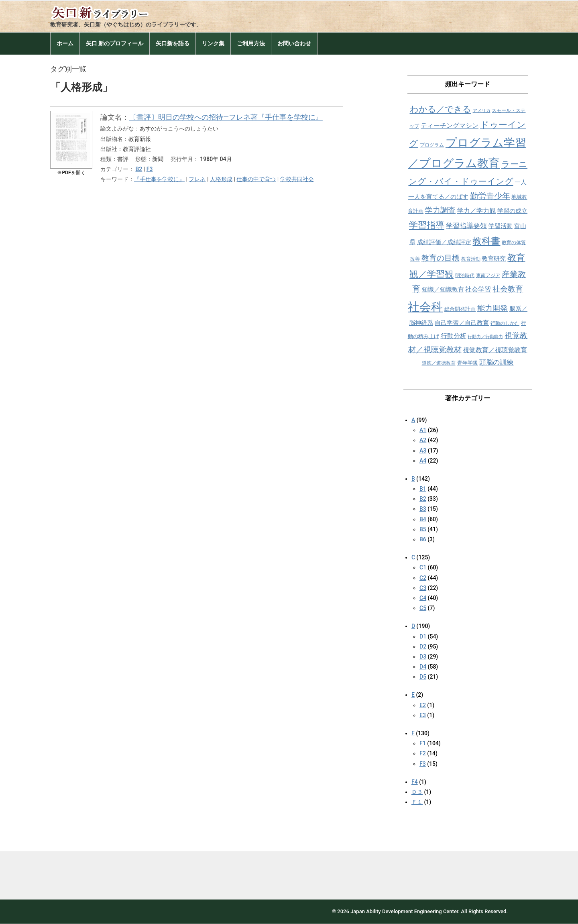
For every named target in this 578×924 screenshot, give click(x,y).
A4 (423, 461)
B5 (423, 529)
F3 (150, 169)
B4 (423, 519)
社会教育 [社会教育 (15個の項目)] (508, 289)
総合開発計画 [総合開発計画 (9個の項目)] (460, 309)
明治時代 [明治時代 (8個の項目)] (465, 275)
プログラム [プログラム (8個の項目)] (432, 145)
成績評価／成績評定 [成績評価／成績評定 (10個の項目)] (444, 242)
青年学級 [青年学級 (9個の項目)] (468, 363)
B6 (423, 539)
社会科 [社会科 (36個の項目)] (425, 307)
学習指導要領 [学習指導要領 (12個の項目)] (466, 226)
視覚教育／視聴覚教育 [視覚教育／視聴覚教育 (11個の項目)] (495, 350)
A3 (423, 451)
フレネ (197, 179)
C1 (423, 567)
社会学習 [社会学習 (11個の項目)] (478, 289)
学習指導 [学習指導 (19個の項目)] (427, 225)
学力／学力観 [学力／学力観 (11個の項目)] (476, 211)
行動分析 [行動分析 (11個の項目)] (454, 336)
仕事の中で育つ (256, 179)
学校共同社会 (297, 179)
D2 (423, 647)
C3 (423, 588)
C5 (423, 608)
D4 (423, 667)
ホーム (65, 43)
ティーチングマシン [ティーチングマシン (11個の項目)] (450, 125)
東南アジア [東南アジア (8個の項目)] (488, 275)
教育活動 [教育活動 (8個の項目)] (471, 259)
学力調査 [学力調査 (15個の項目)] (440, 210)
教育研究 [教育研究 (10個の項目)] (494, 259)
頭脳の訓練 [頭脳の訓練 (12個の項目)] (496, 362)
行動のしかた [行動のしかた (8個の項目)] (505, 323)
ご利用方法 (251, 43)
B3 (423, 509)
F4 (415, 782)
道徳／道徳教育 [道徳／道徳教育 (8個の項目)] (439, 363)
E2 (423, 705)
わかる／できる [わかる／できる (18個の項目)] (441, 109)
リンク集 (213, 43)
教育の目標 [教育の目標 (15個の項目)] (441, 258)
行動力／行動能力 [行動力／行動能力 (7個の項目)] (485, 337)
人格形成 (221, 179)
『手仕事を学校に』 (159, 179)
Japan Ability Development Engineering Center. (405, 911)
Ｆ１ (417, 802)
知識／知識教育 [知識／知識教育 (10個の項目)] (443, 290)
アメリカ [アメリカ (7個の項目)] (482, 111)
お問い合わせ (294, 43)
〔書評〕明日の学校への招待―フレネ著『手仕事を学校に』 (226, 117)
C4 (423, 598)
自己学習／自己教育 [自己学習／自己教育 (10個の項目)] (462, 323)
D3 (423, 657)
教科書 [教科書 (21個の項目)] (486, 241)
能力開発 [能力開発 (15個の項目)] (493, 308)
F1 (423, 743)
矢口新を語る (173, 43)
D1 (423, 636)
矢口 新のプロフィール (115, 43)
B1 (423, 489)
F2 (423, 753)
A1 (423, 430)
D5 (423, 677)
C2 (423, 578)
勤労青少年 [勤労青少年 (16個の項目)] (490, 196)
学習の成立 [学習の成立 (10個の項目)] (512, 211)
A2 (423, 440)
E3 (423, 715)
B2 (139, 169)
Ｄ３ (417, 792)
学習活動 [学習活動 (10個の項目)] (501, 226)
